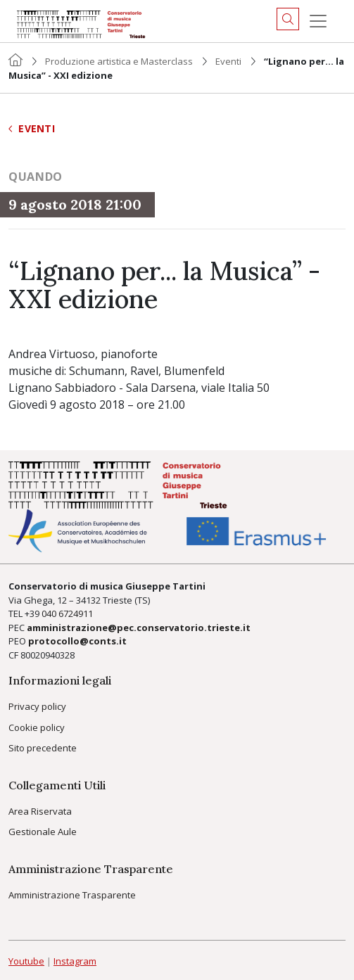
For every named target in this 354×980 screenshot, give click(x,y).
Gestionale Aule (43, 832)
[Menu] (318, 21)
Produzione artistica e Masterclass (119, 61)
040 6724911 (67, 613)
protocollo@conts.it (77, 641)
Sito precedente (43, 748)
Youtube (26, 961)
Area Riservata (40, 811)
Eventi (228, 61)
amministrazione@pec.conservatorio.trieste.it (139, 628)
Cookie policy (37, 727)
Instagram (75, 961)
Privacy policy (37, 706)
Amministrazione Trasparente (72, 895)
